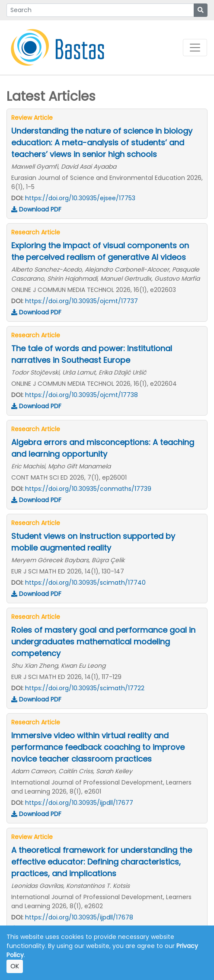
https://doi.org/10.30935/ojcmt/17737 (81, 301)
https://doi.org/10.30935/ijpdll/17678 (79, 917)
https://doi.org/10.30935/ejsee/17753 (80, 198)
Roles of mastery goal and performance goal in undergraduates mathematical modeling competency (103, 642)
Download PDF (36, 209)
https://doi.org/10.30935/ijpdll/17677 (79, 803)
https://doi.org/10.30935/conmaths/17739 (88, 489)
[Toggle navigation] (195, 48)
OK (15, 966)
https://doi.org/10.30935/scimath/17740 (85, 583)
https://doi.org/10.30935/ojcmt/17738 (81, 395)
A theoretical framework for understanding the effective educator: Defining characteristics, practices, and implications (102, 862)
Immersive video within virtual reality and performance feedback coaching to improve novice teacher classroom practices (98, 747)
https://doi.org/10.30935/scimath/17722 (85, 688)
